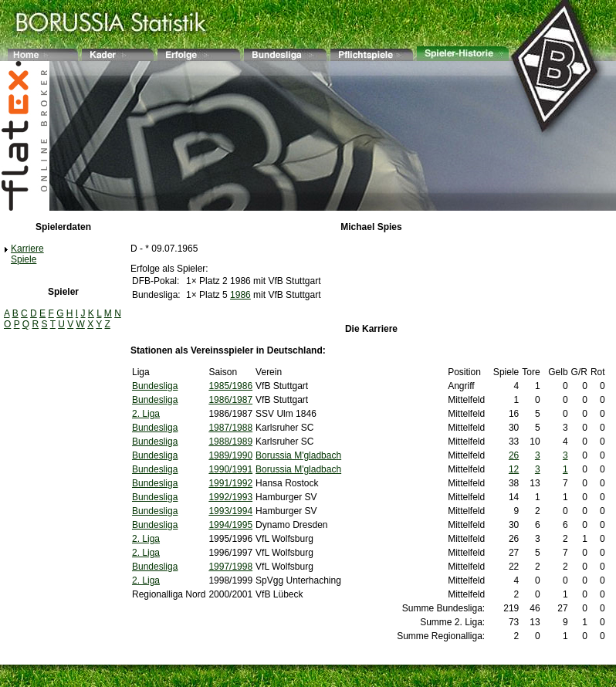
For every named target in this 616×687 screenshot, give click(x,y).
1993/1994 (230, 511)
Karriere (27, 249)
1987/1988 (230, 428)
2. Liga (146, 414)
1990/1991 (230, 469)
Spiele (24, 259)
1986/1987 (230, 400)
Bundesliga (155, 386)
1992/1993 (230, 497)
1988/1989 (230, 442)
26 (514, 455)
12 (514, 469)
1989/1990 (230, 455)
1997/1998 (230, 567)
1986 (240, 295)
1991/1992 (230, 483)
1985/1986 (230, 386)
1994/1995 (230, 525)
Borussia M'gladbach (298, 455)
